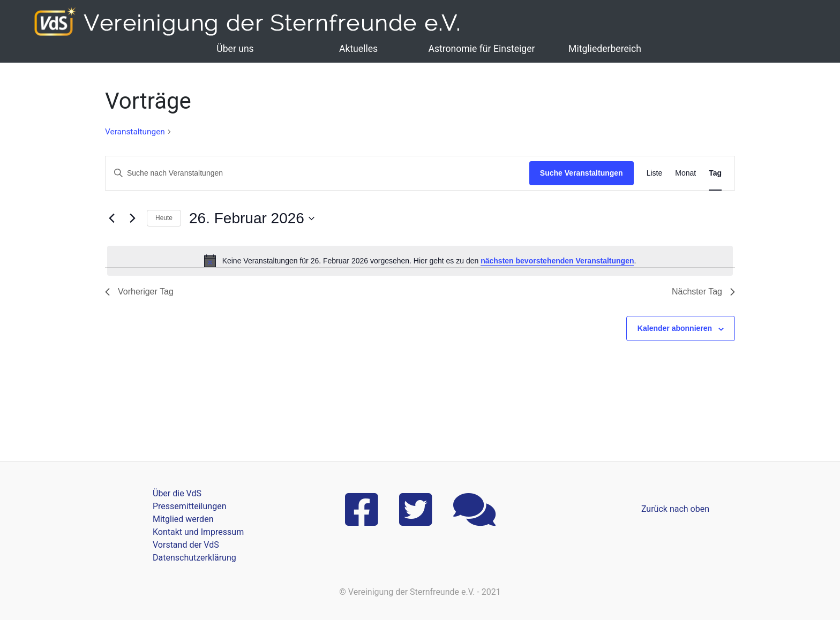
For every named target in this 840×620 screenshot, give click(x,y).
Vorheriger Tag (139, 292)
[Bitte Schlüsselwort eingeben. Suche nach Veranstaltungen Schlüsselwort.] (317, 173)
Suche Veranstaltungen (582, 173)
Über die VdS (177, 493)
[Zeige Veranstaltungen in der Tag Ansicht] (715, 173)
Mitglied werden (183, 519)
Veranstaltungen (135, 132)
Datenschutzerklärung (194, 558)
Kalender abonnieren (675, 328)
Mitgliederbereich (605, 49)
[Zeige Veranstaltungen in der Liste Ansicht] (655, 173)
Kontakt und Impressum (198, 532)
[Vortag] (111, 218)
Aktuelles (358, 49)
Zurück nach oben (675, 509)
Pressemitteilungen (189, 506)
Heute (164, 218)
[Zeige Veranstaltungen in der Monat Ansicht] (685, 173)
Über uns (235, 49)
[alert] (420, 261)
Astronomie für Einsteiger (481, 49)
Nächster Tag (703, 292)
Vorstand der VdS (186, 545)
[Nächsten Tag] (132, 218)
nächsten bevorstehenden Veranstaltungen (557, 261)
